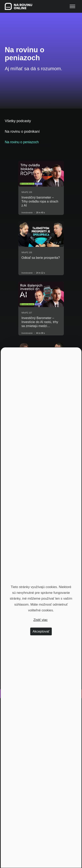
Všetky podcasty (18, 121)
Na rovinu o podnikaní (22, 131)
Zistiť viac (41, 620)
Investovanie (27, 213)
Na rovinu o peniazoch (22, 142)
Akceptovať (41, 631)
